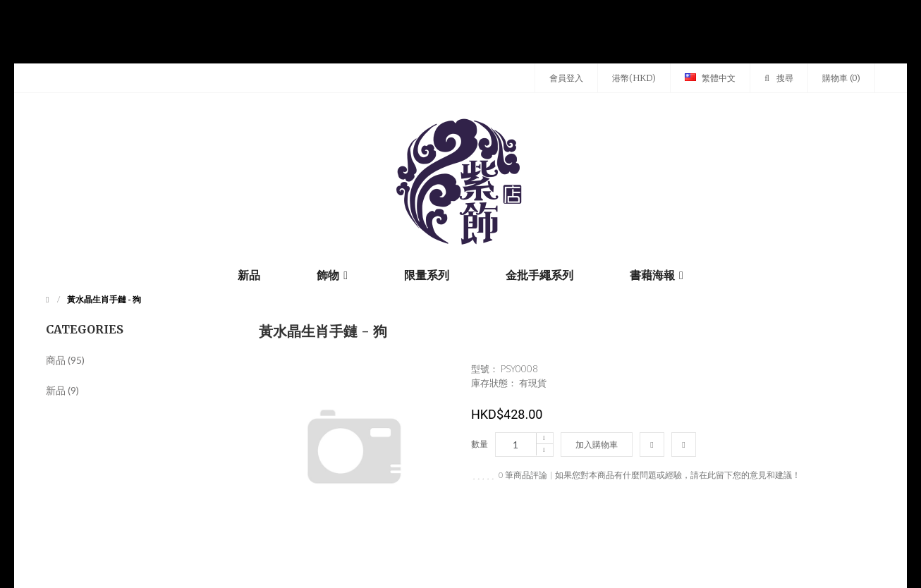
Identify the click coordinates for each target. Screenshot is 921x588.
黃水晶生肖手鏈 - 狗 (104, 299)
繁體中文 (710, 78)
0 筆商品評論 (523, 475)
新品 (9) (62, 390)
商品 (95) (65, 360)
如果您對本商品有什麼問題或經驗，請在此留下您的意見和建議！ (678, 475)
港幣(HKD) (634, 78)
